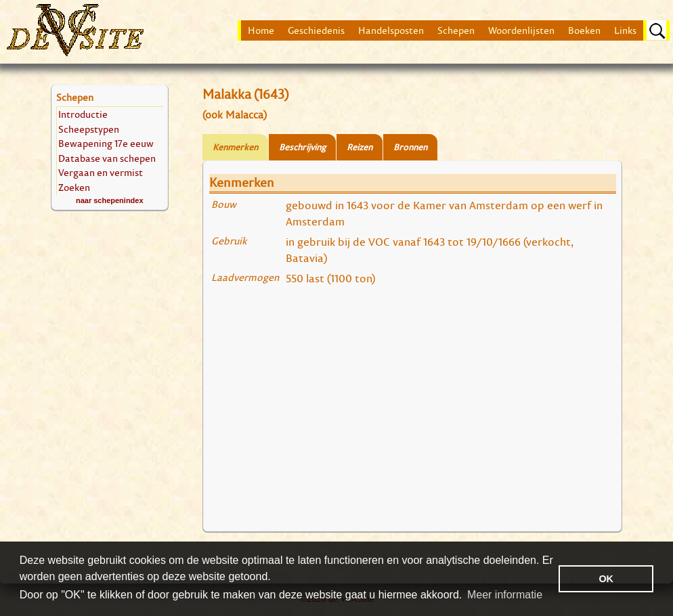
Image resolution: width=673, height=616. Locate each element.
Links (625, 30)
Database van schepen (107, 158)
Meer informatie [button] (505, 595)
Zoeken (74, 187)
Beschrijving (302, 147)
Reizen (360, 147)
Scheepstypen (89, 129)
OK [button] (606, 579)
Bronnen (410, 147)
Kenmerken (235, 147)
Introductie (83, 114)
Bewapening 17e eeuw (106, 143)
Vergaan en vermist (101, 172)
